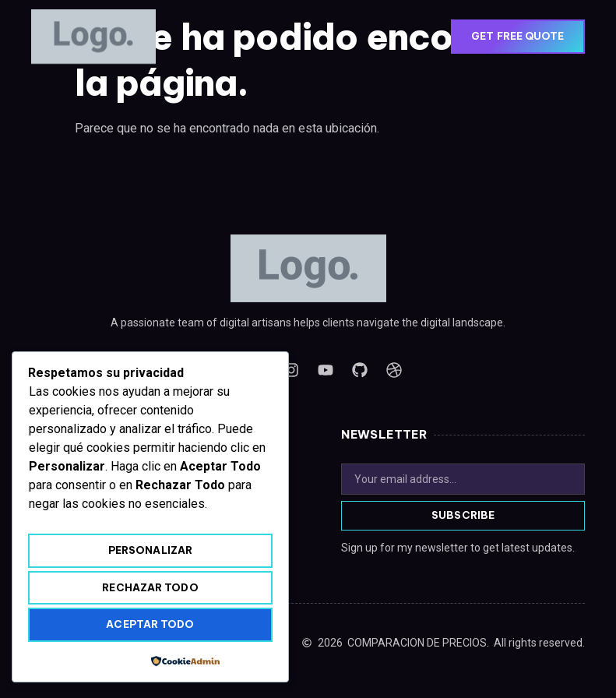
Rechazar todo (150, 587)
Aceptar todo (150, 624)
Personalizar (150, 550)
